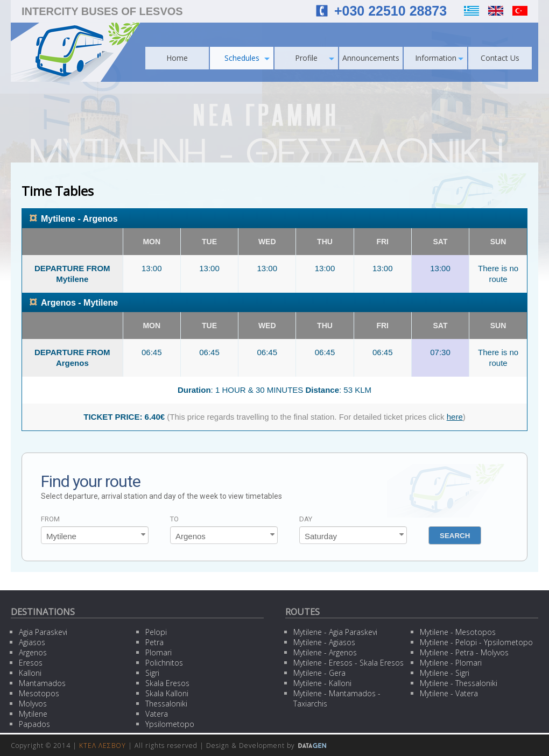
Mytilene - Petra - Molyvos (464, 652)
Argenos (33, 652)
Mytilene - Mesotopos (458, 632)
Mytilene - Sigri (445, 673)
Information (439, 58)
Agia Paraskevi (43, 632)
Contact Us (500, 58)
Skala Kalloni (167, 693)
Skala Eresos (167, 683)
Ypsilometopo (170, 724)
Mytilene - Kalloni (322, 683)
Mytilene (33, 714)
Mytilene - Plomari (451, 663)
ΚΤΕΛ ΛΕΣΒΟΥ (103, 746)
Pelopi (156, 632)
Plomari (159, 652)
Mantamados (42, 683)
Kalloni (30, 673)
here (455, 417)
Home (177, 58)
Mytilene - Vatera (449, 693)
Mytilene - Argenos (325, 652)
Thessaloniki (166, 704)
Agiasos (32, 642)
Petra (154, 642)
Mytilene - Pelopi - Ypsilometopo (476, 642)
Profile (315, 58)
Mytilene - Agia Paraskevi (335, 632)
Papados (34, 724)
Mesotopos (39, 693)
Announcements (371, 58)
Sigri (152, 673)
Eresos (31, 663)
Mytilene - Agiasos (324, 642)
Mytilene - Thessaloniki (459, 683)
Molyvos (33, 704)
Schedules (247, 58)
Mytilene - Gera (319, 673)
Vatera (157, 714)
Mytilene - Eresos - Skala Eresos (349, 663)
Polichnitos (164, 663)
